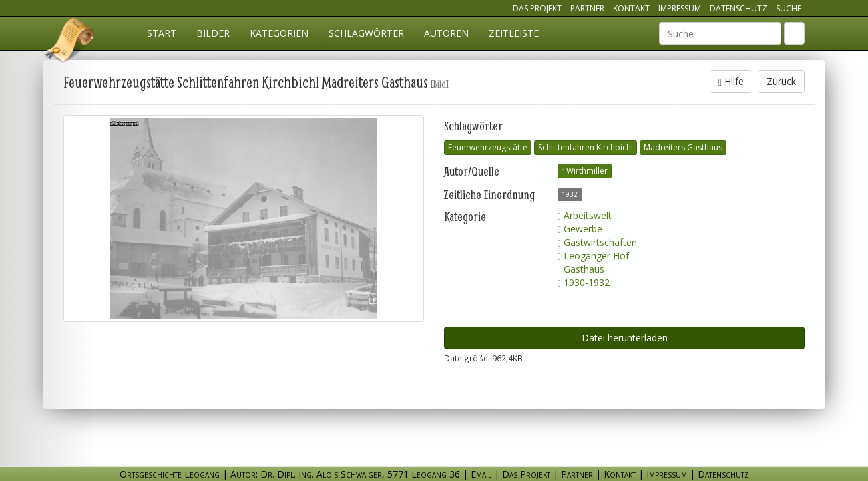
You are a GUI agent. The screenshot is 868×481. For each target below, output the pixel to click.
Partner (587, 8)
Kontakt (631, 8)
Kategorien (279, 33)
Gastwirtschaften (597, 242)
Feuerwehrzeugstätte (488, 147)
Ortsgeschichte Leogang (70, 42)
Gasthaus (581, 269)
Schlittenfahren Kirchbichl (586, 147)
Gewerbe (580, 229)
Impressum (680, 8)
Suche (789, 8)
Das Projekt (537, 8)
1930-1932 (584, 282)
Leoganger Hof (593, 256)
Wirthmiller (585, 171)
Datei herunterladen (625, 338)
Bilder (213, 33)
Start (162, 33)
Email (481, 474)
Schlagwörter (366, 33)
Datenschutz (738, 8)
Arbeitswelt (585, 215)
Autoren (446, 33)
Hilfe (731, 81)
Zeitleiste (514, 33)
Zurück (781, 81)
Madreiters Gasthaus (683, 147)
